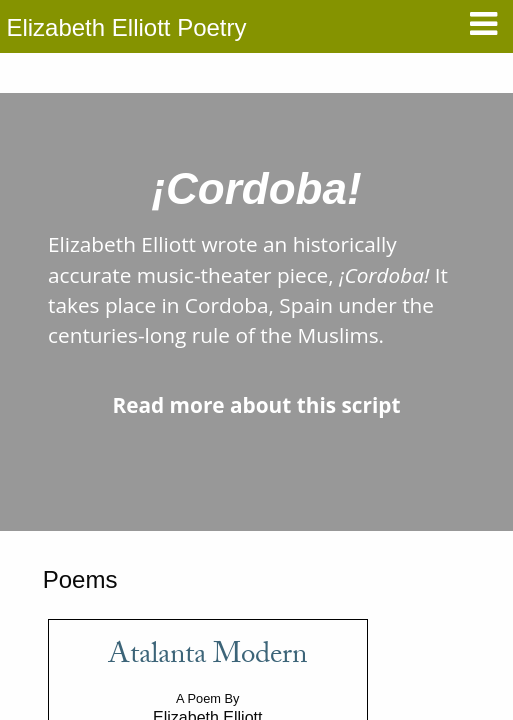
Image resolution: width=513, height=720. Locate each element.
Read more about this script (256, 405)
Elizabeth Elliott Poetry (126, 27)
